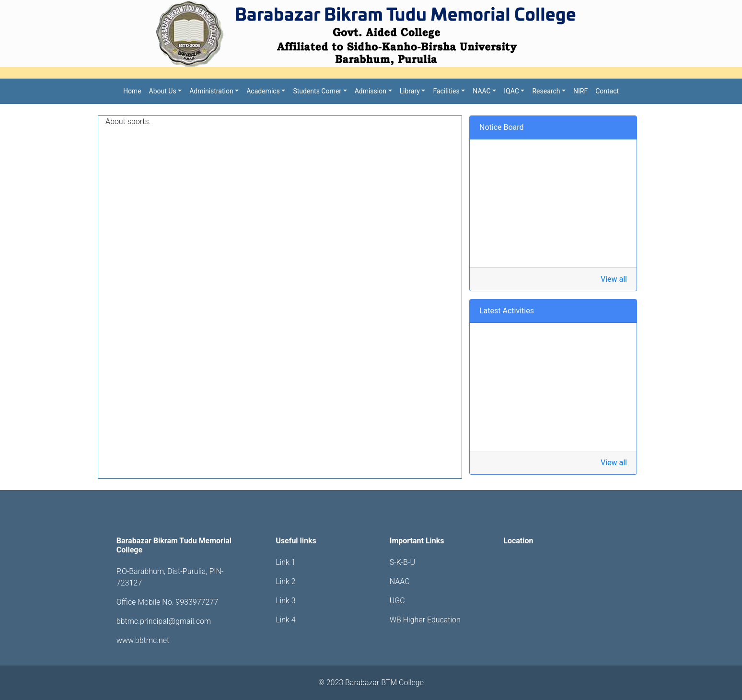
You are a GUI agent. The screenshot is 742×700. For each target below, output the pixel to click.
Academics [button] (263, 91)
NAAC (400, 581)
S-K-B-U (402, 562)
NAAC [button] (481, 91)
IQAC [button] (511, 91)
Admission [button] (371, 91)
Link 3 (285, 601)
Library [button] (410, 91)
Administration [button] (211, 91)
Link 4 (285, 620)
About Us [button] (163, 91)
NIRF (580, 91)
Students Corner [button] (317, 91)
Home (132, 91)
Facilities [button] (446, 91)
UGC (397, 601)
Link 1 (285, 562)
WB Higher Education (425, 620)
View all (614, 279)
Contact (607, 91)
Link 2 (285, 581)
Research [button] (546, 91)
